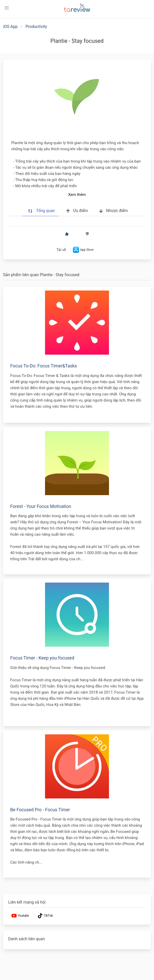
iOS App (10, 27)
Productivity (36, 27)
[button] (7, 8)
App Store (83, 250)
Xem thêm (77, 195)
